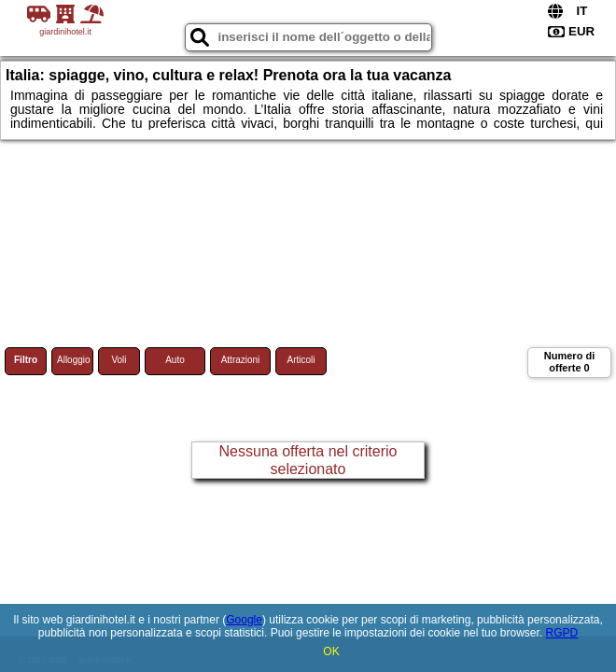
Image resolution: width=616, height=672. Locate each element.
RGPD (561, 633)
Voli (119, 360)
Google (244, 620)
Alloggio (74, 360)
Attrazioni (241, 360)
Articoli (301, 360)
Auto (175, 360)
